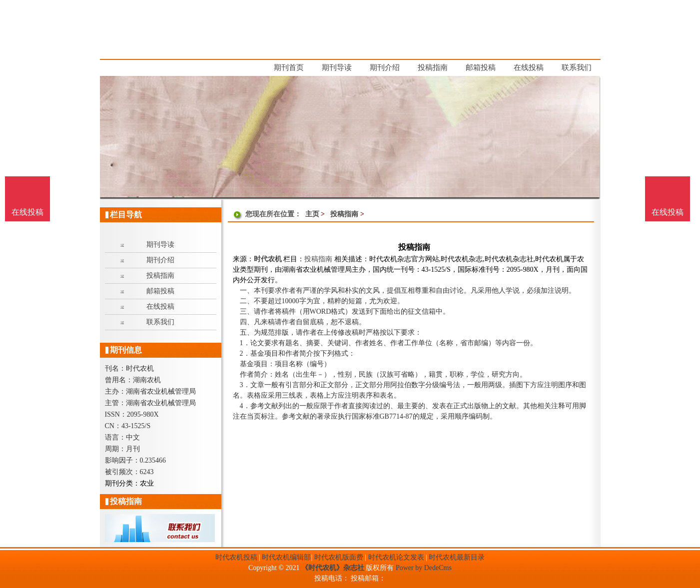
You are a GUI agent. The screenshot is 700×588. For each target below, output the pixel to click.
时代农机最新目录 (457, 557)
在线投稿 (668, 212)
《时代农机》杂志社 (333, 568)
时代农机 (268, 259)
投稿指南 (344, 214)
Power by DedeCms (424, 568)
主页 (312, 214)
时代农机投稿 (236, 557)
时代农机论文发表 (396, 557)
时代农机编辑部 (286, 557)
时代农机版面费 (339, 557)
